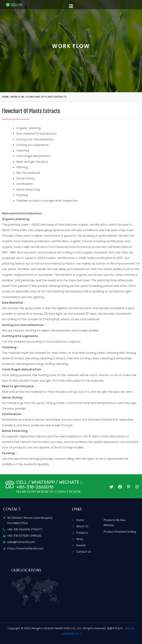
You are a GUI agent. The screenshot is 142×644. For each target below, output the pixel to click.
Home (5, 97)
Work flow (17, 97)
